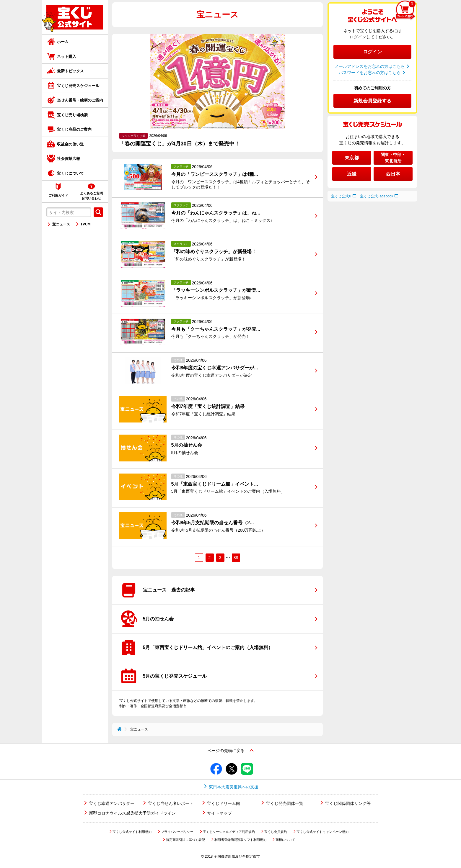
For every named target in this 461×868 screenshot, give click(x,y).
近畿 (352, 174)
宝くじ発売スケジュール (78, 86)
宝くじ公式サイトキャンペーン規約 (322, 832)
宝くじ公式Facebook (377, 196)
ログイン (372, 52)
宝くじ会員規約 (276, 832)
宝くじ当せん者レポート (171, 803)
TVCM (86, 224)
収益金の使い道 (70, 144)
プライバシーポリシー (177, 832)
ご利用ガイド (58, 195)
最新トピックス (70, 71)
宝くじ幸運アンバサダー (112, 803)
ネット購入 (67, 56)
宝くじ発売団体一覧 (285, 803)
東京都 (352, 158)
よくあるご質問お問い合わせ (91, 196)
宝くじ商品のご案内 (74, 129)
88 (236, 558)
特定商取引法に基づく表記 (185, 840)
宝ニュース (61, 224)
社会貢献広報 (69, 159)
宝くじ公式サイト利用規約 (132, 832)
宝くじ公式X (341, 196)
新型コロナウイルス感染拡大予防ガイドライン (132, 813)
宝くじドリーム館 (224, 803)
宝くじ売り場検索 (72, 115)
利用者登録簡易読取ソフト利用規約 (240, 840)
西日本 (393, 174)
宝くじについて (70, 173)
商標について (285, 840)
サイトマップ (219, 813)
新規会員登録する (372, 101)
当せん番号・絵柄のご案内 (80, 100)
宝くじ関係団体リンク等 (348, 803)
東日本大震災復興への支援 (234, 787)
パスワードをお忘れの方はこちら (370, 73)
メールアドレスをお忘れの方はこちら (370, 66)
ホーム (63, 42)
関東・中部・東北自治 (393, 158)
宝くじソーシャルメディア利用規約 (229, 832)
